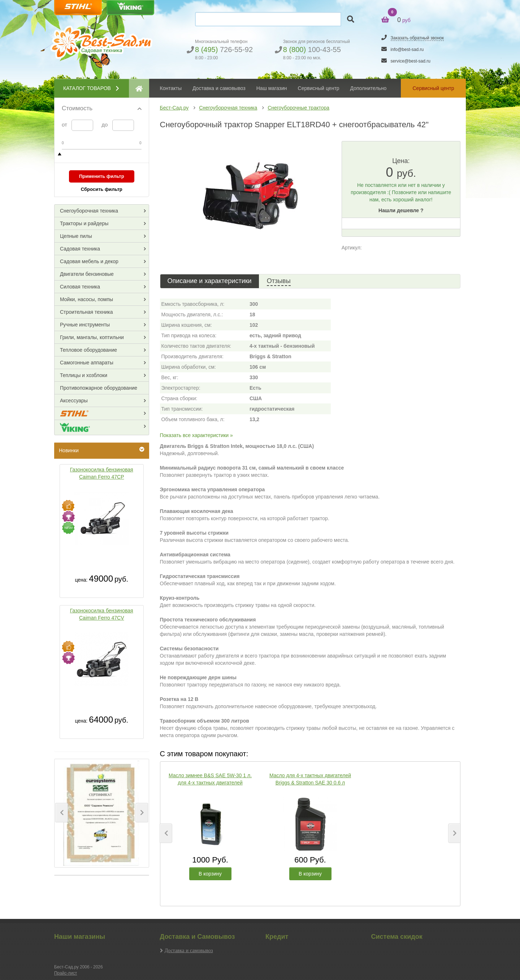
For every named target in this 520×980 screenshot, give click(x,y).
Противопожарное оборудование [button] (99, 388)
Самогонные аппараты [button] (87, 363)
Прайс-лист (66, 973)
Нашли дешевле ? (401, 210)
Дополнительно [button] (369, 88)
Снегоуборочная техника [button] (89, 211)
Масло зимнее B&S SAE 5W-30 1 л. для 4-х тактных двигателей (210, 779)
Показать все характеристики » (196, 435)
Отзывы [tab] (279, 281)
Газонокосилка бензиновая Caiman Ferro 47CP (102, 473)
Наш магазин (272, 88)
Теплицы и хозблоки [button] (84, 375)
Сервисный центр (319, 88)
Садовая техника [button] (80, 249)
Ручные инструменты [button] (85, 325)
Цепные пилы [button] (76, 236)
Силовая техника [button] (80, 287)
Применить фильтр (102, 176)
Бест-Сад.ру (174, 108)
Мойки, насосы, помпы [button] (86, 299)
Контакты (171, 88)
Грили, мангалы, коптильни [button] (92, 337)
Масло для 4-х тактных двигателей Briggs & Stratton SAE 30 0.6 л (310, 779)
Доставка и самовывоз (189, 950)
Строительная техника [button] (86, 312)
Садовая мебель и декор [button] (89, 261)
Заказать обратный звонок (417, 38)
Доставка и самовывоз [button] (219, 88)
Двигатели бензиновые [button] (87, 274)
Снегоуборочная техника (228, 108)
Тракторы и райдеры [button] (84, 223)
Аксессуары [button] (74, 401)
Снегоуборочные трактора (298, 108)
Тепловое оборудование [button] (88, 350)
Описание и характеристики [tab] (210, 281)
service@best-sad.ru (411, 61)
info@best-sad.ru (407, 50)
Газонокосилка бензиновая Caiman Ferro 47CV (102, 614)
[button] (62, 813)
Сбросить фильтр (102, 189)
